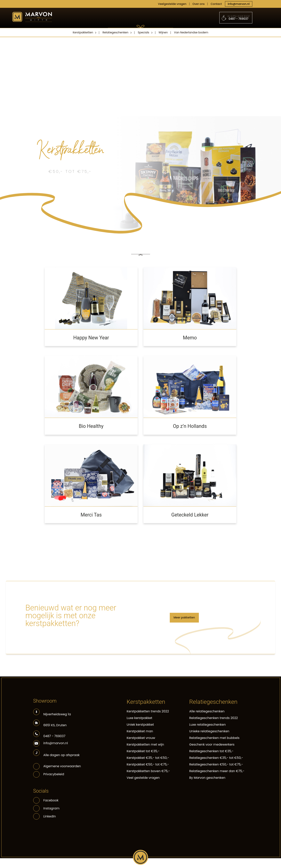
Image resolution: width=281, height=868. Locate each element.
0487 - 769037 (236, 18)
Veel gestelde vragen (143, 778)
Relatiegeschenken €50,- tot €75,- (216, 764)
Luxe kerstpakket (139, 718)
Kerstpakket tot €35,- (143, 751)
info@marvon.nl (239, 4)
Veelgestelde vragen (172, 4)
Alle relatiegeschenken (207, 711)
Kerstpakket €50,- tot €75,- (148, 764)
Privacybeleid (54, 774)
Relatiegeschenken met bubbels (214, 738)
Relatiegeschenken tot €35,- (211, 751)
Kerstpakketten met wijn (145, 744)
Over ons (198, 4)
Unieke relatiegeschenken (209, 731)
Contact (216, 4)
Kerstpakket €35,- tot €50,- (148, 758)
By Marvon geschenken (207, 778)
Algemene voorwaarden (62, 766)
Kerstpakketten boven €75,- (148, 771)
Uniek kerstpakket (140, 725)
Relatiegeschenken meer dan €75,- (217, 771)
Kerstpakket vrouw (141, 738)
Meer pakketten (184, 617)
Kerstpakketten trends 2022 (148, 711)
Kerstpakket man (140, 731)
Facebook (46, 800)
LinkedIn (44, 816)
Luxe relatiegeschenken (208, 725)
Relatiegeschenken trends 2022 (214, 718)
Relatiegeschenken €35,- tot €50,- (216, 758)
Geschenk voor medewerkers (212, 744)
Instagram (46, 808)
